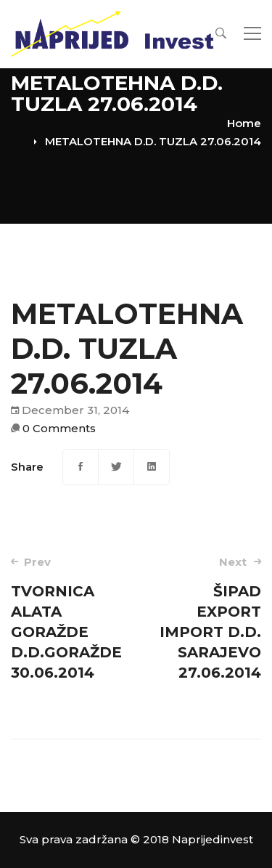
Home (244, 123)
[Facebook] (81, 467)
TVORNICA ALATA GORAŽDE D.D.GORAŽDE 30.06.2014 (69, 618)
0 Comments (59, 428)
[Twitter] (116, 467)
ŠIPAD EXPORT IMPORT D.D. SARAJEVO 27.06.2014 (203, 618)
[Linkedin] (152, 467)
